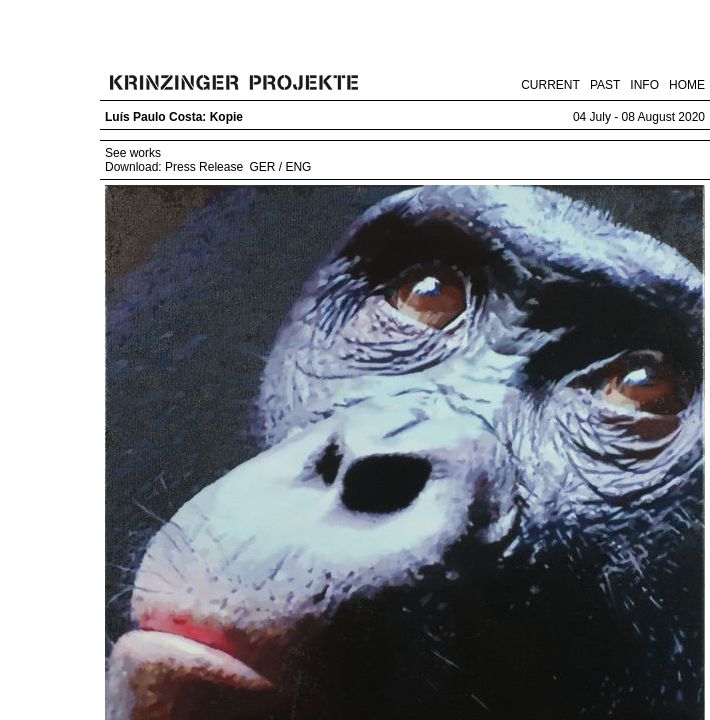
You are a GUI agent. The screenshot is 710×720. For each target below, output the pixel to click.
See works (133, 153)
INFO (644, 85)
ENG (298, 167)
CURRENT (550, 85)
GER (262, 167)
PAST (605, 85)
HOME (687, 85)
